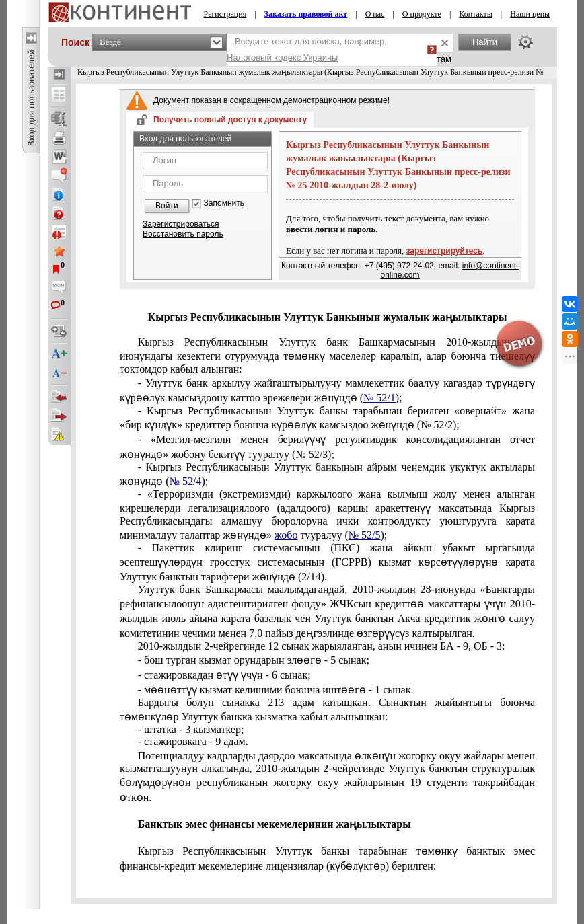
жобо (286, 535)
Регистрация (225, 14)
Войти (167, 206)
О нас (375, 14)
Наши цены (530, 14)
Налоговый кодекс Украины (283, 57)
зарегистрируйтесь (445, 251)
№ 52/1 (379, 398)
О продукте (422, 14)
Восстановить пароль (183, 234)
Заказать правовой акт (306, 14)
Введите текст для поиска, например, (307, 49)
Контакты (476, 14)
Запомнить (224, 203)
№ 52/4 (186, 481)
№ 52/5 (365, 535)
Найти (485, 42)
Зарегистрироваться (181, 224)
